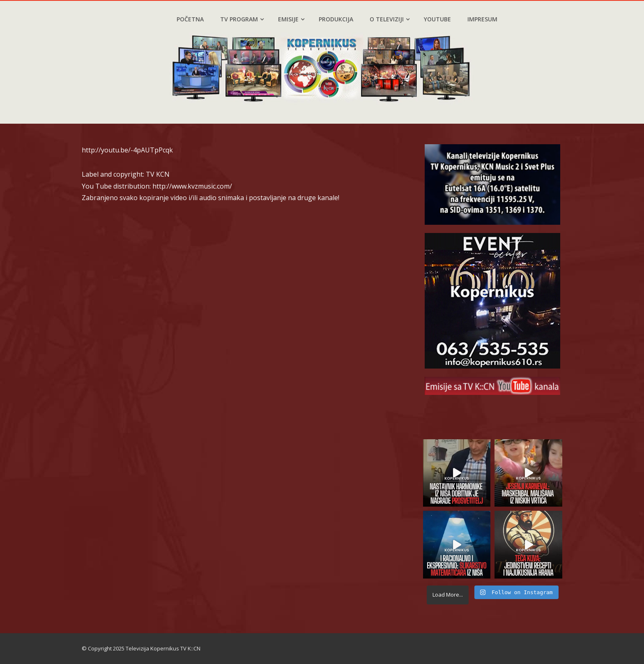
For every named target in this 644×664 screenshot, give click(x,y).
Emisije (291, 19)
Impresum (482, 19)
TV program (242, 19)
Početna (190, 19)
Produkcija (336, 19)
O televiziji (390, 19)
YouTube (437, 19)
